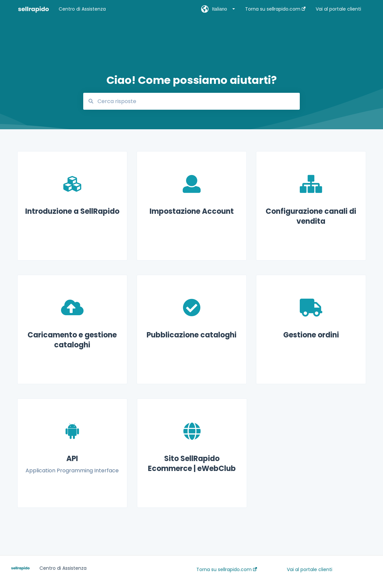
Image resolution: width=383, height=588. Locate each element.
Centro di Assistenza (82, 9)
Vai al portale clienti (310, 569)
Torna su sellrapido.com (227, 569)
